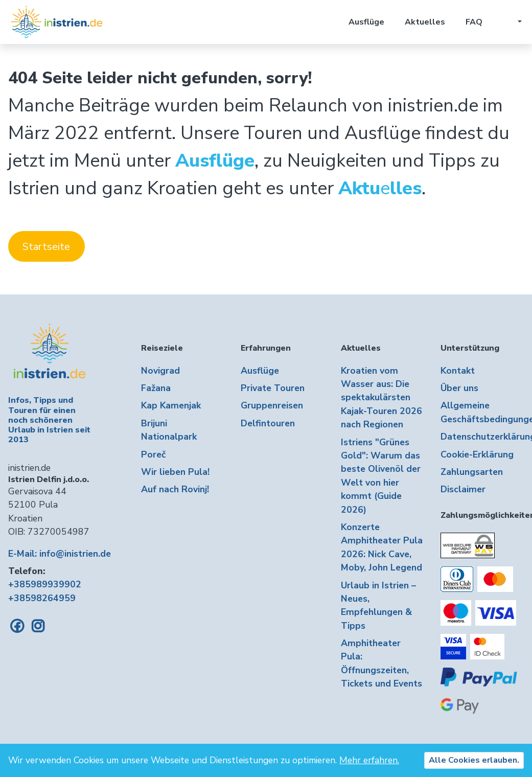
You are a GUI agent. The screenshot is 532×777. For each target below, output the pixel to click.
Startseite (46, 247)
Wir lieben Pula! (175, 472)
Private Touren (273, 388)
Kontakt (458, 371)
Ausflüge (366, 22)
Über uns (459, 388)
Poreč (153, 454)
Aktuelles (425, 22)
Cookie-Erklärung (477, 454)
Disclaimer (463, 489)
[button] (512, 22)
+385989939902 (45, 584)
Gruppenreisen (272, 405)
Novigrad (160, 371)
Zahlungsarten (472, 472)
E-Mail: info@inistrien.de (60, 554)
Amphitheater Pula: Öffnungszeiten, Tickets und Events (381, 663)
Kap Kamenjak (171, 405)
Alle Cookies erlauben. (474, 760)
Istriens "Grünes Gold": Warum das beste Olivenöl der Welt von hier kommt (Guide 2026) (381, 476)
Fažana (156, 388)
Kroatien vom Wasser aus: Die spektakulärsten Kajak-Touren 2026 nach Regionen (381, 398)
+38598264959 (42, 598)
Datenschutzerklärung (482, 437)
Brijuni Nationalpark (169, 430)
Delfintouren (268, 423)
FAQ (474, 22)
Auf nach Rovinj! (175, 489)
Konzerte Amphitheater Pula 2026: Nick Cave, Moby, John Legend (382, 547)
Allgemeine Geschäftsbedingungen (482, 412)
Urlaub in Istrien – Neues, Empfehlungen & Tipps (378, 605)
